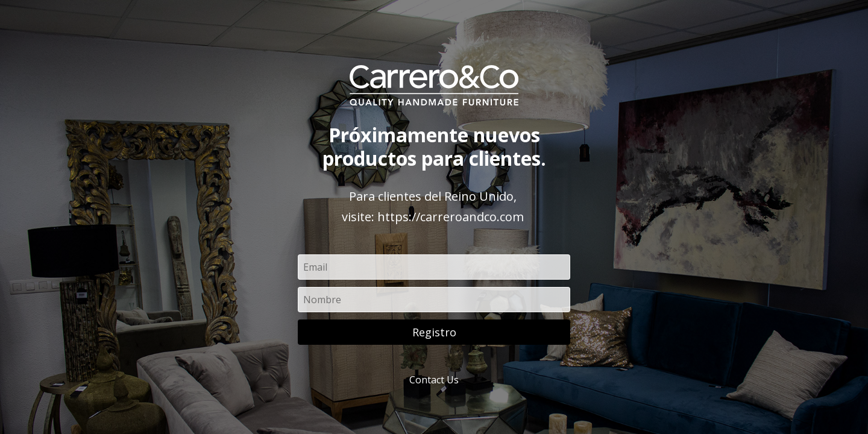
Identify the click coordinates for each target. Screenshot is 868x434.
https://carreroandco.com (451, 217)
